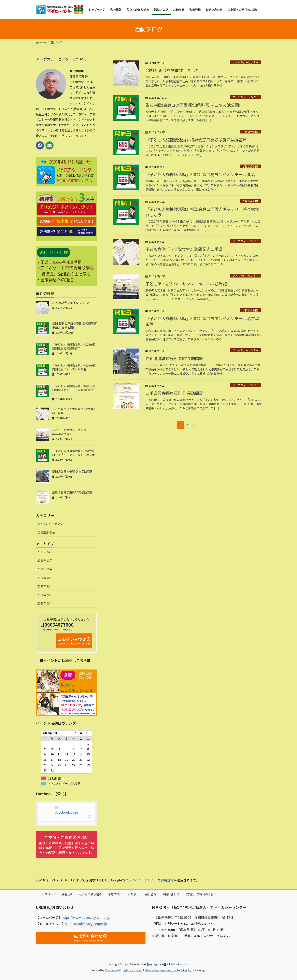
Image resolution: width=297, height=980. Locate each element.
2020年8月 (44, 586)
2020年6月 (44, 603)
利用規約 (167, 880)
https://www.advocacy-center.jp (86, 917)
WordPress (111, 970)
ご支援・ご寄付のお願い (201, 894)
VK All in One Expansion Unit (161, 970)
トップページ (47, 894)
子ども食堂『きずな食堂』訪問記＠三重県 (184, 249)
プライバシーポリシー (141, 880)
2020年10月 (45, 569)
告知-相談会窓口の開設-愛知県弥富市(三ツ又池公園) (193, 105)
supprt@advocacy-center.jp (86, 924)
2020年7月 (44, 595)
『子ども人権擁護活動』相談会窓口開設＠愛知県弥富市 (196, 140)
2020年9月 (44, 578)
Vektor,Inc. (186, 970)
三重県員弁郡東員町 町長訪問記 (174, 393)
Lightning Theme (132, 970)
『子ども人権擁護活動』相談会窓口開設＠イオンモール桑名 (200, 174)
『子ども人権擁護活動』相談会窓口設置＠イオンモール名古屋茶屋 (202, 321)
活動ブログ (115, 894)
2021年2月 (44, 552)
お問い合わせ (171, 894)
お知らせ (133, 894)
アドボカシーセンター (245, 62)
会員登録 (151, 894)
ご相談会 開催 (251, 132)
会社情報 (68, 894)
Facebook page (67, 812)
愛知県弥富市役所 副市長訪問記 (174, 358)
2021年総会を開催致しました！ (174, 70)
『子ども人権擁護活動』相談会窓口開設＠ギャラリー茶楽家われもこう (202, 212)
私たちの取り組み (90, 894)
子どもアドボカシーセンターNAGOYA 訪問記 (186, 284)
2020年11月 (45, 560)
